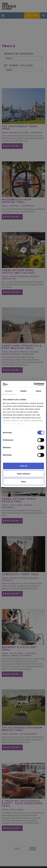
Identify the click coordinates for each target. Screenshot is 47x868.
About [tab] (39, 391)
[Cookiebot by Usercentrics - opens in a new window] (34, 384)
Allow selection (23, 474)
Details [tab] (23, 391)
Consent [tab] (8, 391)
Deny (24, 482)
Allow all (24, 466)
